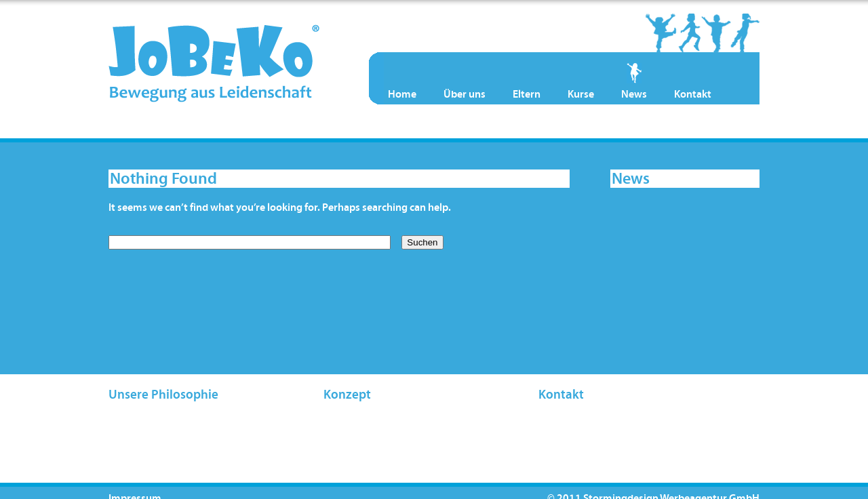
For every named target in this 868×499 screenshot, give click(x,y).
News (634, 94)
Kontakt (693, 94)
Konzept (347, 395)
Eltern (527, 94)
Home (402, 94)
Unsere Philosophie (163, 395)
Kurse (581, 94)
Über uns (465, 94)
